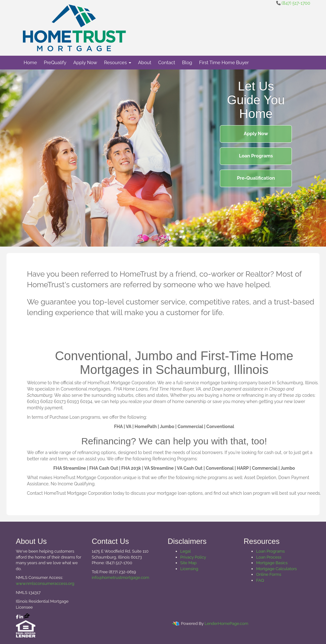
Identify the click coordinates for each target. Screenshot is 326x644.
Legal (186, 551)
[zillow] (27, 617)
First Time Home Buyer (224, 63)
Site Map (189, 563)
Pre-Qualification (256, 178)
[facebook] (17, 617)
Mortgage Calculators (277, 569)
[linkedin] (21, 617)
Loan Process (269, 557)
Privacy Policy (193, 557)
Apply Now (85, 63)
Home (30, 63)
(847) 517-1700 (296, 3)
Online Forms (269, 574)
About (145, 63)
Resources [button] (118, 63)
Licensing (189, 569)
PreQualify (55, 63)
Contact (167, 63)
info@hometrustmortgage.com (120, 578)
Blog (187, 63)
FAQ (260, 580)
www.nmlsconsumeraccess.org (45, 583)
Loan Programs (256, 156)
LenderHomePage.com (226, 624)
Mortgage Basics (272, 563)
